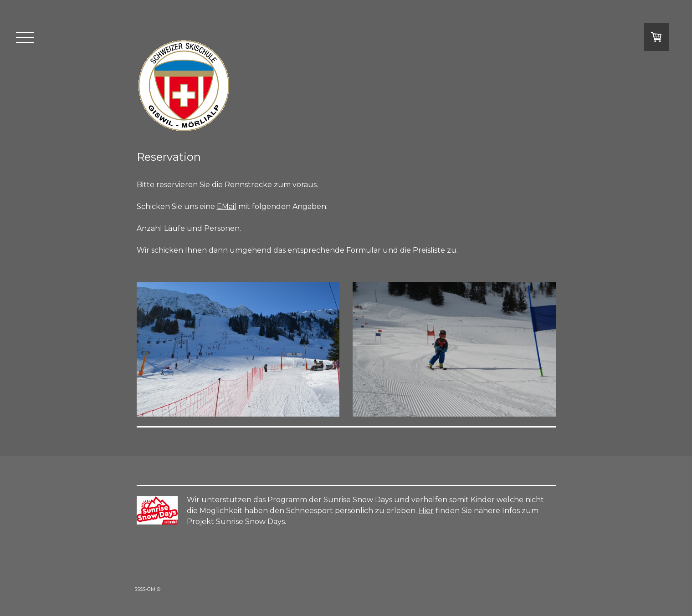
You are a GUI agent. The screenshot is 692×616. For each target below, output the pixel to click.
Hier (426, 511)
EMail (227, 206)
